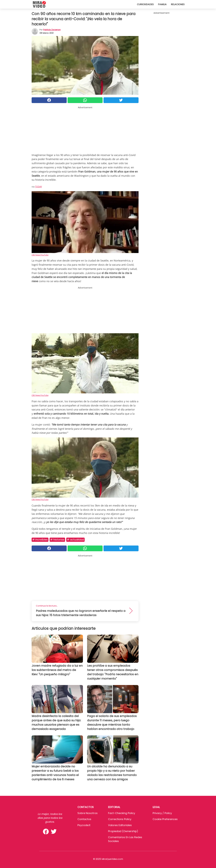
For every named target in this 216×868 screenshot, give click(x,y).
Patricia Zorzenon (52, 30)
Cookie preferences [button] (165, 819)
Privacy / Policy (162, 813)
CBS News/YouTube (40, 255)
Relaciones (178, 4)
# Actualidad (75, 540)
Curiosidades (145, 4)
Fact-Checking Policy (122, 813)
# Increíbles (40, 540)
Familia (162, 4)
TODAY (39, 187)
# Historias (57, 540)
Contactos (84, 819)
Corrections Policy (120, 819)
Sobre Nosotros (88, 813)
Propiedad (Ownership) (123, 831)
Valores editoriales (120, 825)
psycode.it (84, 825)
